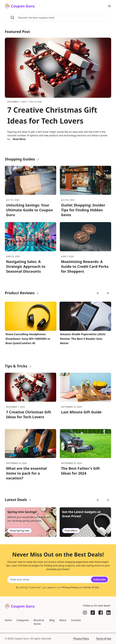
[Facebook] (101, 613)
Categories (23, 620)
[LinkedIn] (108, 613)
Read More (19, 139)
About (63, 620)
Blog (52, 620)
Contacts (76, 620)
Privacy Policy (70, 587)
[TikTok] (93, 613)
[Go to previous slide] (98, 293)
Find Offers (71, 531)
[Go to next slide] (108, 293)
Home (8, 620)
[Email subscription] (50, 579)
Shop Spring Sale (20, 531)
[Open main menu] (109, 6)
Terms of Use (91, 587)
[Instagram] (85, 613)
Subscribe (99, 579)
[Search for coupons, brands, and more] (62, 18)
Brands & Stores (39, 622)
